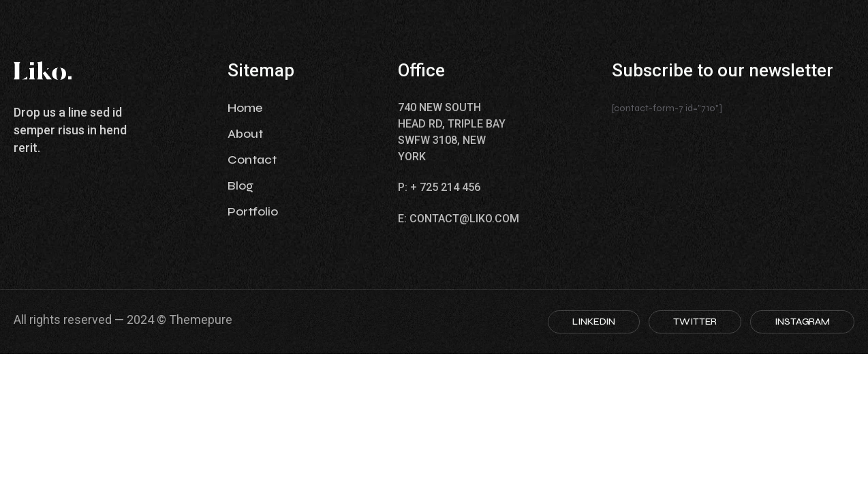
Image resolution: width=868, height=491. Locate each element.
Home (245, 108)
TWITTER (695, 322)
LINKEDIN (594, 322)
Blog (241, 185)
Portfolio (253, 211)
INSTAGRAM (802, 322)
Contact (252, 160)
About (245, 134)
